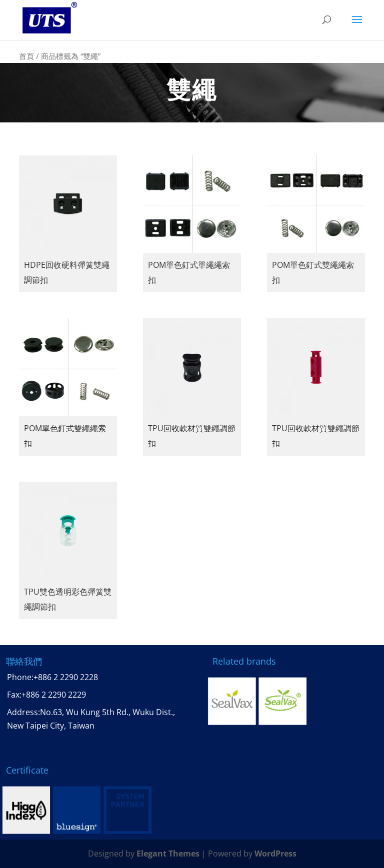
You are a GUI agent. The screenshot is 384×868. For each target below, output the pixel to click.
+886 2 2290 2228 (66, 677)
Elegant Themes (168, 854)
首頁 (26, 56)
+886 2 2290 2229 (54, 695)
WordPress (275, 854)
